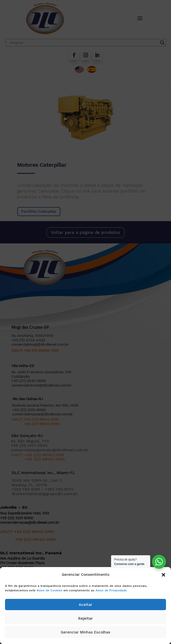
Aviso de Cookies (50, 590)
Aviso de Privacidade (111, 590)
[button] (163, 575)
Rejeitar (85, 618)
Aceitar (85, 605)
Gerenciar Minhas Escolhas (85, 632)
